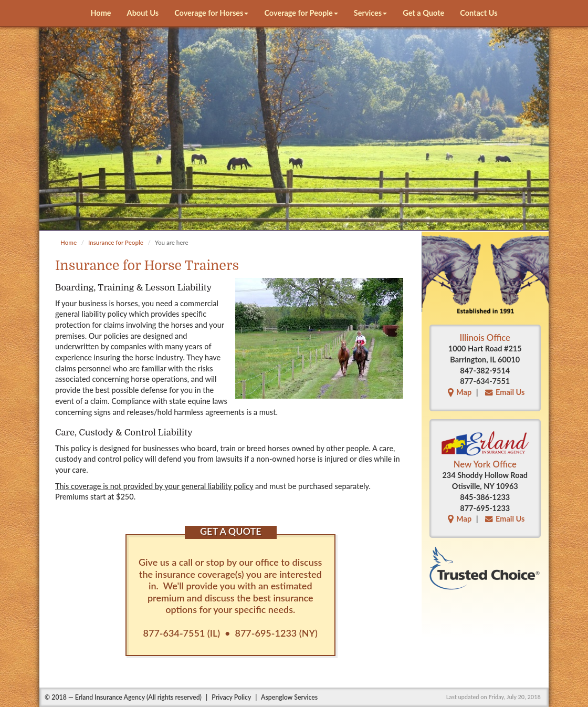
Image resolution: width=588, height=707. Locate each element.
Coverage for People (301, 13)
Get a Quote (423, 13)
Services (370, 13)
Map (458, 392)
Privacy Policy (231, 697)
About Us (143, 13)
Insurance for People (116, 242)
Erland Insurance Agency (110, 697)
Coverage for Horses (211, 13)
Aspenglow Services (289, 697)
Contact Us (479, 13)
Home (101, 13)
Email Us (503, 392)
